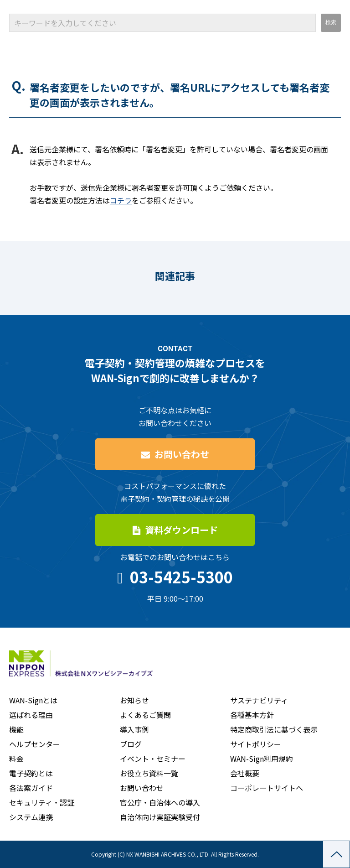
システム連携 (31, 817)
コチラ (121, 200)
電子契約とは (31, 773)
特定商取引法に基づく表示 (274, 729)
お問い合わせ (182, 454)
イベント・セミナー (153, 759)
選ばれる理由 (31, 715)
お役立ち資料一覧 (149, 773)
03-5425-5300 (181, 577)
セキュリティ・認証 (42, 802)
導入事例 (134, 729)
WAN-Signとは (33, 700)
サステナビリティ (259, 700)
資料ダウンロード (181, 530)
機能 (16, 729)
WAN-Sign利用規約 (262, 759)
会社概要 (245, 773)
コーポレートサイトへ (267, 788)
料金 (16, 759)
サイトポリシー (256, 744)
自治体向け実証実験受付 (160, 817)
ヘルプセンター (35, 744)
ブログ (131, 744)
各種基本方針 (252, 715)
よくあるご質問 (145, 715)
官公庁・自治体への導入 (160, 802)
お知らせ (134, 700)
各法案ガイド (31, 788)
